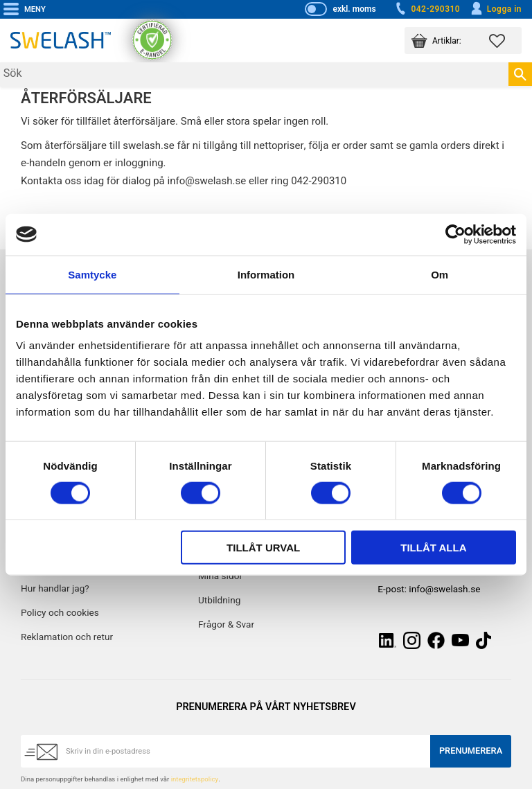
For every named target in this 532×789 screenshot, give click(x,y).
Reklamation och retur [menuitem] (67, 637)
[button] (505, 41)
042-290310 (427, 9)
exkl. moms (354, 9)
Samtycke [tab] (92, 274)
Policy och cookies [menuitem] (60, 613)
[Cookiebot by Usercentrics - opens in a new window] (455, 234)
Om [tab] (440, 274)
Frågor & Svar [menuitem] (226, 625)
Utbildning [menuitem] (219, 601)
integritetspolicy (195, 779)
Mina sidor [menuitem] (220, 576)
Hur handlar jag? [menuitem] (55, 589)
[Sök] (520, 74)
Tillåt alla (433, 548)
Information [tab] (266, 274)
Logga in (496, 9)
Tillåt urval (263, 548)
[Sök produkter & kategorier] (254, 74)
